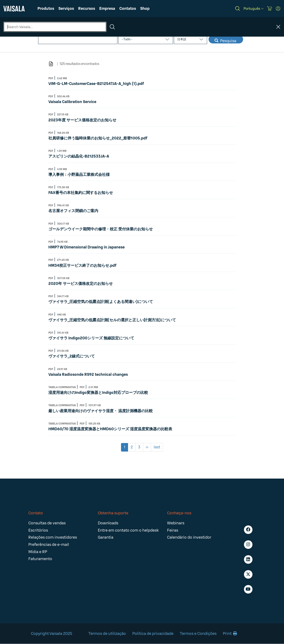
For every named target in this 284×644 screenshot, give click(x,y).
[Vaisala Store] (270, 9)
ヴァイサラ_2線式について (72, 356)
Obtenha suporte (113, 513)
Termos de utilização (107, 634)
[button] (87, 9)
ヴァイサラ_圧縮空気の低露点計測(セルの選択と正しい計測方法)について (112, 320)
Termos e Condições (198, 634)
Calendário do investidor (189, 537)
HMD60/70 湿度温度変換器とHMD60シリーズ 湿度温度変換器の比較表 (110, 429)
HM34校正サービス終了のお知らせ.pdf (82, 265)
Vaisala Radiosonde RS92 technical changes (88, 374)
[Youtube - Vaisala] (248, 589)
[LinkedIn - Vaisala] (248, 559)
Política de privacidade (153, 634)
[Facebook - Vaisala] (248, 530)
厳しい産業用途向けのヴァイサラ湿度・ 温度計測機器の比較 (101, 411)
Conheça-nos (179, 513)
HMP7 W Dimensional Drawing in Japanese (86, 247)
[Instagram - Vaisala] (248, 545)
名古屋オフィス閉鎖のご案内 (73, 211)
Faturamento (40, 559)
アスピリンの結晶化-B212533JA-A (79, 156)
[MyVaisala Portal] (278, 9)
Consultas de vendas (47, 523)
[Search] (238, 9)
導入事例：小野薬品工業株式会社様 (79, 175)
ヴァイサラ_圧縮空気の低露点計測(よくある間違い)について (101, 302)
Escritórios (38, 530)
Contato (36, 513)
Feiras (173, 530)
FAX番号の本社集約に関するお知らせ (81, 193)
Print (230, 634)
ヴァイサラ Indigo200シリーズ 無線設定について (91, 338)
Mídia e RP (38, 552)
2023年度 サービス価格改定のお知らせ (82, 120)
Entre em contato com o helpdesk (128, 530)
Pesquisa (226, 41)
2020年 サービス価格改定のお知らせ (81, 284)
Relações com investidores (53, 537)
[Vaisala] (14, 9)
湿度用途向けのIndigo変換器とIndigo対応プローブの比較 (98, 393)
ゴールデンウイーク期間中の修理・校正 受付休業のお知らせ (101, 229)
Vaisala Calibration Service (72, 102)
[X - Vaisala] (248, 574)
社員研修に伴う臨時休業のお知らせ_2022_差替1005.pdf (98, 138)
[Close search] (278, 27)
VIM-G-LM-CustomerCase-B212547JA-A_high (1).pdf (96, 84)
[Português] (254, 9)
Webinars (176, 523)
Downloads (108, 523)
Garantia (106, 537)
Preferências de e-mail (49, 545)
